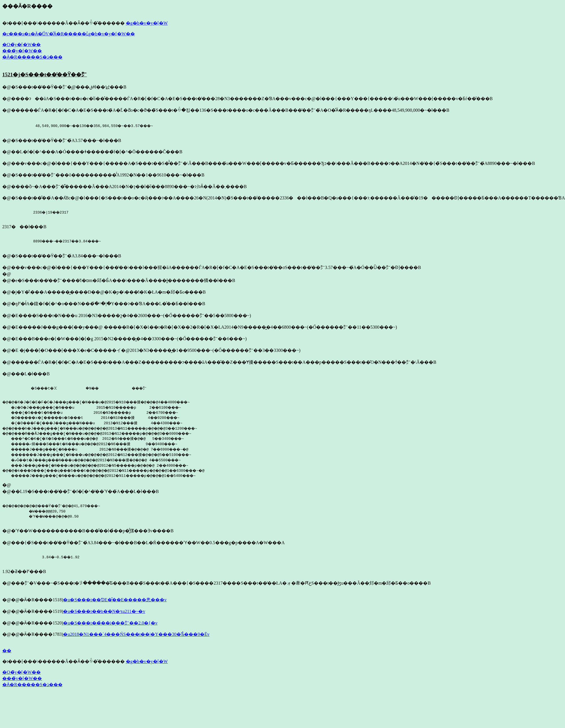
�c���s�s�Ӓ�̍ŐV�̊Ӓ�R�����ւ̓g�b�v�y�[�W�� (69, 34)
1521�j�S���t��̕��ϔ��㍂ (45, 75)
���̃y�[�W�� (22, 51)
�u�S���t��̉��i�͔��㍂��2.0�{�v (110, 625)
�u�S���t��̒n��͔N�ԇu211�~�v (104, 613)
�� (7, 652)
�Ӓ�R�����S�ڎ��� (32, 57)
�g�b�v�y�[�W (147, 23)
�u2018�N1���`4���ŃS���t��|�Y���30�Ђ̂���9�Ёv (136, 636)
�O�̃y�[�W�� (21, 45)
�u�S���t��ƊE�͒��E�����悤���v (115, 601)
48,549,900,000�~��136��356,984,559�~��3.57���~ (82, 126)
